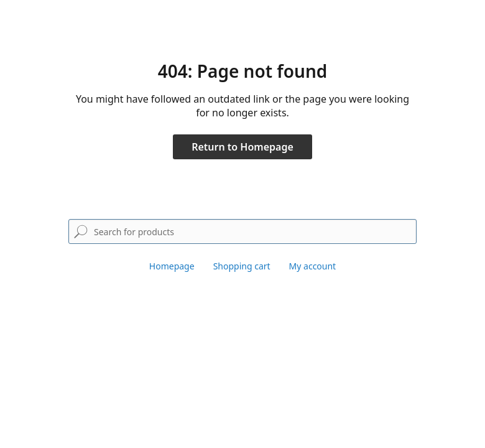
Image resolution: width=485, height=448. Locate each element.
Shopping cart (242, 266)
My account (313, 266)
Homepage (172, 266)
